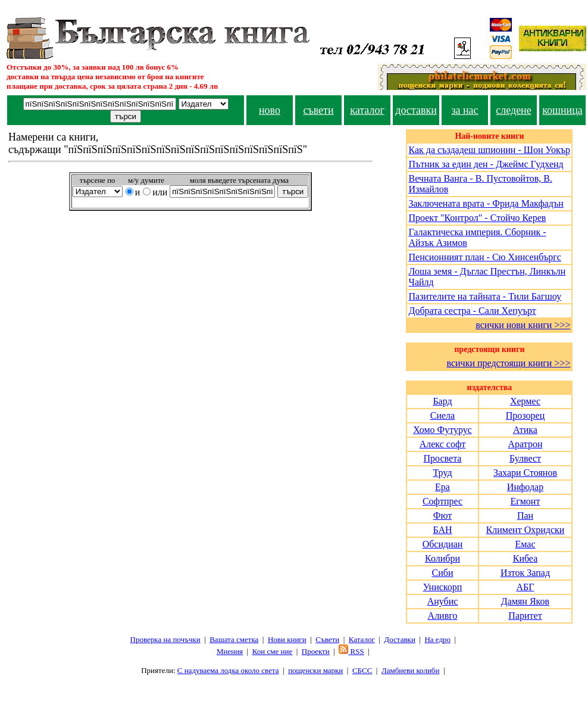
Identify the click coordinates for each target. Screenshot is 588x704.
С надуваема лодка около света (228, 670)
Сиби (443, 573)
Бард (442, 401)
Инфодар (525, 487)
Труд (442, 473)
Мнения (230, 651)
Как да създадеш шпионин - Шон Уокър (489, 150)
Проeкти (316, 651)
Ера (442, 487)
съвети (318, 110)
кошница (562, 110)
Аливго (443, 616)
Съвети (327, 639)
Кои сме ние (272, 651)
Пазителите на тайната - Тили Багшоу (485, 296)
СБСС (362, 670)
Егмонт (526, 501)
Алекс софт (443, 444)
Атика (525, 430)
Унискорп (443, 587)
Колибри (442, 558)
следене (514, 110)
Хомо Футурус (442, 430)
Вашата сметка (234, 639)
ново (270, 110)
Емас (525, 544)
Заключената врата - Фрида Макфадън (486, 203)
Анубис (443, 601)
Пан (525, 515)
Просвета (443, 458)
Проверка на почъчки (165, 639)
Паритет (525, 616)
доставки (416, 110)
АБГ (525, 587)
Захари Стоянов (525, 473)
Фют (442, 515)
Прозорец (525, 415)
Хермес (525, 401)
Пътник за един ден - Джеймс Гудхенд (486, 164)
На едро (437, 639)
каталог (367, 110)
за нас (465, 110)
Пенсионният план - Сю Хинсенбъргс (484, 257)
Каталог (362, 639)
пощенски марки (315, 670)
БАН (442, 530)
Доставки (399, 639)
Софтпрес (442, 501)
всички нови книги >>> (523, 325)
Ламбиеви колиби (411, 670)
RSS (351, 651)
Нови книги (287, 639)
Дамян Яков (525, 601)
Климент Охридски (526, 530)
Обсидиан (443, 544)
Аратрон (525, 444)
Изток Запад (525, 573)
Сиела (442, 415)
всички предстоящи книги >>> (508, 363)
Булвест (525, 458)
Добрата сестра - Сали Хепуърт (472, 311)
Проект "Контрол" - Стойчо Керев (477, 218)
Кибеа (526, 558)
